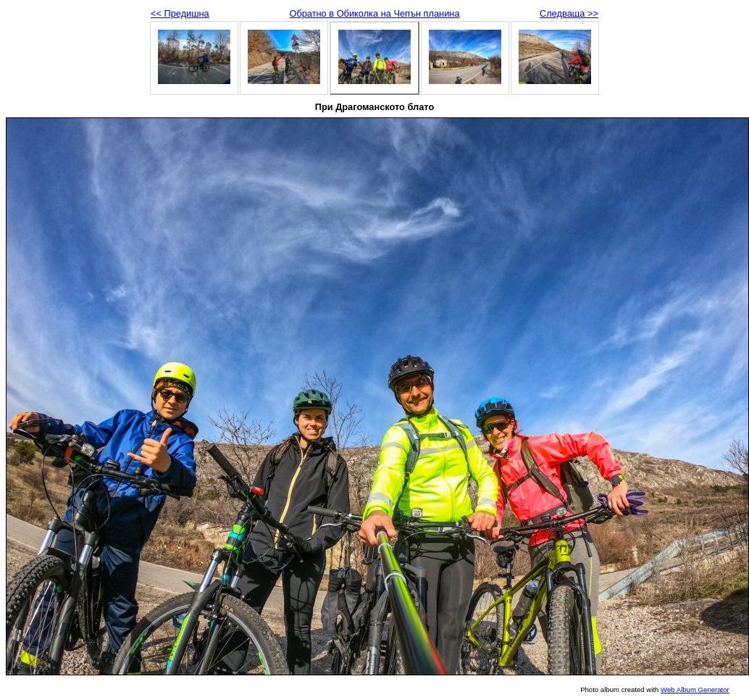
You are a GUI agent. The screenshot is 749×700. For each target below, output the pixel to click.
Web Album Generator (695, 689)
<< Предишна (180, 13)
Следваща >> (569, 13)
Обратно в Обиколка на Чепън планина (374, 13)
